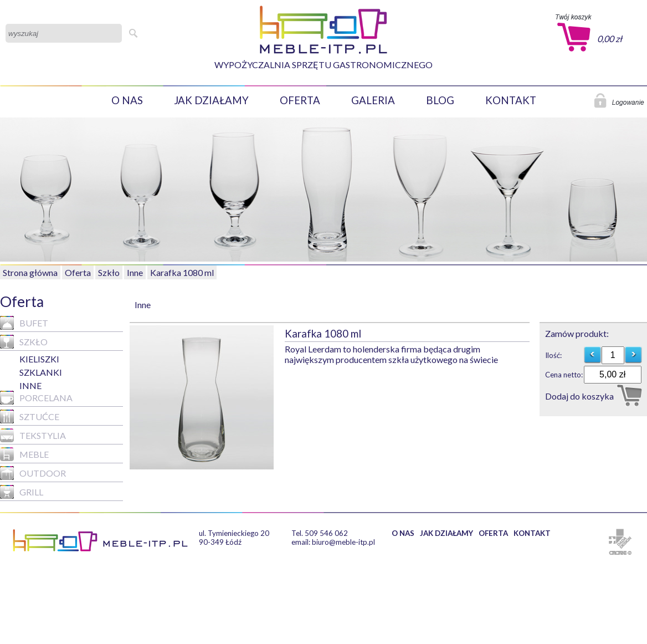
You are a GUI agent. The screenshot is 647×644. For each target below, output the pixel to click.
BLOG (440, 100)
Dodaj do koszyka (579, 396)
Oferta (78, 272)
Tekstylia (33, 435)
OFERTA (300, 100)
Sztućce (30, 416)
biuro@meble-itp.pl (343, 542)
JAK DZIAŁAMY (211, 100)
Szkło (109, 272)
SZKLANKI (41, 372)
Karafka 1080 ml (182, 272)
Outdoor (33, 473)
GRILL (22, 492)
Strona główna (30, 272)
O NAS (127, 100)
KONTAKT (511, 100)
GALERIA (373, 100)
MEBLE (24, 454)
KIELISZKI (39, 359)
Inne (135, 272)
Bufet (24, 323)
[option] (207, 397)
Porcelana (36, 398)
